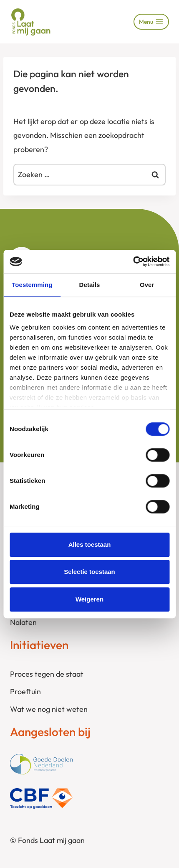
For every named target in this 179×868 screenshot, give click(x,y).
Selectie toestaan (89, 572)
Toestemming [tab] (32, 285)
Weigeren (89, 599)
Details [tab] (90, 285)
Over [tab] (147, 285)
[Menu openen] (151, 22)
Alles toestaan (90, 544)
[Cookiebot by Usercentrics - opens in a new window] (133, 261)
